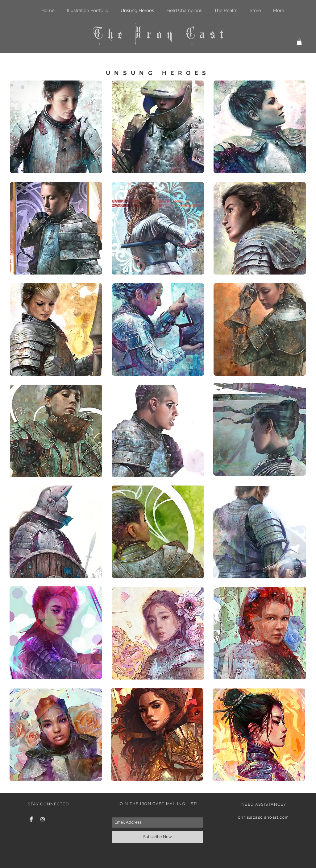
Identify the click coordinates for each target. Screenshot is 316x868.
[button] (299, 42)
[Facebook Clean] (31, 819)
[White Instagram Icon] (43, 819)
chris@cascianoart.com (263, 817)
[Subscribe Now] (157, 837)
